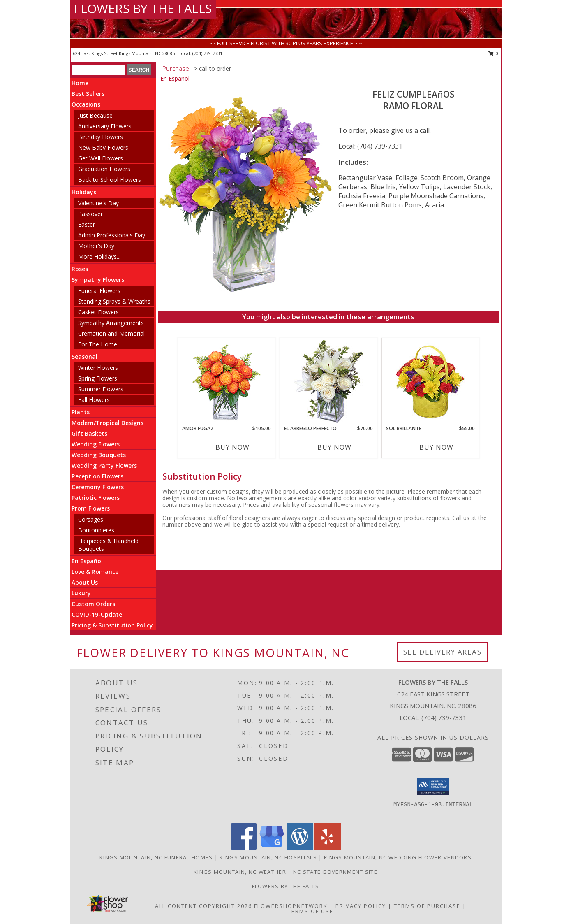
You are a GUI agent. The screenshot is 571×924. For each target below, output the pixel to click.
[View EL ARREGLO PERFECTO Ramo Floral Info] (328, 382)
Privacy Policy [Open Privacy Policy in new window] (361, 906)
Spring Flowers (98, 378)
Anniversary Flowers (105, 126)
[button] (433, 787)
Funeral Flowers (99, 291)
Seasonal (84, 356)
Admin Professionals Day (112, 235)
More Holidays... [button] (99, 257)
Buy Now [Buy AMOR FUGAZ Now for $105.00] (232, 447)
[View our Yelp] (328, 847)
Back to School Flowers (110, 180)
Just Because (95, 115)
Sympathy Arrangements (111, 323)
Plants (81, 412)
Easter (87, 224)
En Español (87, 561)
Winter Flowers (98, 368)
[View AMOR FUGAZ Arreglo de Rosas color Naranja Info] (226, 382)
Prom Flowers (91, 508)
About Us (85, 582)
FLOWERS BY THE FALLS (143, 8)
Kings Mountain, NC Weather (240, 872)
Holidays (84, 192)
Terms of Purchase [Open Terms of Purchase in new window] (427, 906)
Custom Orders (93, 604)
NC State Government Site (335, 872)
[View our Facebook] (244, 847)
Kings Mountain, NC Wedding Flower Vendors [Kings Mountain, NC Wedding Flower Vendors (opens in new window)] (398, 857)
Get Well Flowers (101, 158)
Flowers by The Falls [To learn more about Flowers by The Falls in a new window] (286, 886)
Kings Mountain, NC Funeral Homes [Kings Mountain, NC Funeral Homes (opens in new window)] (156, 857)
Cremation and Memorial (111, 333)
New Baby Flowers (103, 147)
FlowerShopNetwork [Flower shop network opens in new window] (291, 906)
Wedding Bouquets (99, 455)
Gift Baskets (89, 433)
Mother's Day (96, 246)
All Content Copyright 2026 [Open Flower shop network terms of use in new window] (203, 906)
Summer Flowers (101, 389)
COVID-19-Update (97, 614)
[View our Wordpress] (300, 847)
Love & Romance (95, 572)
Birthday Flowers (101, 137)
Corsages (91, 519)
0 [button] (494, 53)
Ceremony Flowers (98, 487)
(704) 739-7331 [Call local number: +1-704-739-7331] (207, 53)
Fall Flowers (94, 400)
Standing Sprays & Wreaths (114, 301)
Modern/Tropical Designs (107, 423)
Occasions (86, 104)
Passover (90, 214)
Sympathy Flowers (98, 280)
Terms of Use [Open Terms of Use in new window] (311, 911)
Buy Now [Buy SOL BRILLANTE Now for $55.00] (436, 447)
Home (80, 83)
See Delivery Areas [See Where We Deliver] (443, 652)
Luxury (81, 593)
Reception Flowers (97, 476)
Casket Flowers (98, 312)
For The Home (98, 344)
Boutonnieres (96, 530)
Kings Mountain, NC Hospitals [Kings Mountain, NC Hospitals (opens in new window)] (268, 857)
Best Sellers (88, 94)
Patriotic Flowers (96, 498)
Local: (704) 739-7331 (370, 146)
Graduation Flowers (104, 169)
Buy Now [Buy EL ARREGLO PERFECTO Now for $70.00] (334, 447)
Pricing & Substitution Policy (112, 625)
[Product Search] (98, 70)
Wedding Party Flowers (104, 465)
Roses (80, 269)
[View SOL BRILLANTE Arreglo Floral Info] (430, 382)
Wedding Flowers (96, 444)
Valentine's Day (98, 203)
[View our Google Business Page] (272, 847)
